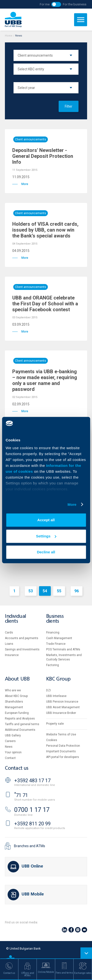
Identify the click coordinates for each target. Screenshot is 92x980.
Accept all (46, 520)
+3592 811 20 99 (32, 824)
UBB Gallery (13, 735)
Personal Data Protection (63, 746)
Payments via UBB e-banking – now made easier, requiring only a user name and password (45, 380)
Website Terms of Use (61, 734)
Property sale (55, 724)
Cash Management (59, 638)
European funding (17, 713)
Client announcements (31, 139)
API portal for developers (63, 757)
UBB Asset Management (63, 707)
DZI (48, 690)
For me (45, 4)
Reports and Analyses (20, 719)
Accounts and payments (22, 638)
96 (77, 591)
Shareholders (14, 702)
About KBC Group (16, 696)
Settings (46, 536)
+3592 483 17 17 (32, 781)
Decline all (46, 552)
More (72, 504)
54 (45, 591)
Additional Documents (20, 730)
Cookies (52, 740)
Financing (53, 633)
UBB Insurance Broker (61, 713)
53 (31, 591)
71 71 (21, 795)
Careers (10, 741)
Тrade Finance (56, 644)
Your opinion (13, 752)
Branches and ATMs (30, 846)
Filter (69, 106)
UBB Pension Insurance (62, 702)
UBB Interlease (56, 696)
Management (14, 707)
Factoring (53, 665)
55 (59, 591)
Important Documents (61, 751)
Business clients (55, 619)
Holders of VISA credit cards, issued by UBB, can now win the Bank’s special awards (45, 230)
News (9, 747)
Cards (9, 633)
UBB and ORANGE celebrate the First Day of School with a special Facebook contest (45, 304)
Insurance (12, 655)
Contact (10, 758)
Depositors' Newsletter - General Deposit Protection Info (43, 156)
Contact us (17, 768)
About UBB (17, 679)
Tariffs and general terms (22, 724)
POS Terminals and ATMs (63, 649)
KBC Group (58, 679)
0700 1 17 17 (32, 810)
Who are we (13, 690)
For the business (75, 4)
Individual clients (15, 619)
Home (9, 36)
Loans (9, 644)
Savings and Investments (22, 649)
